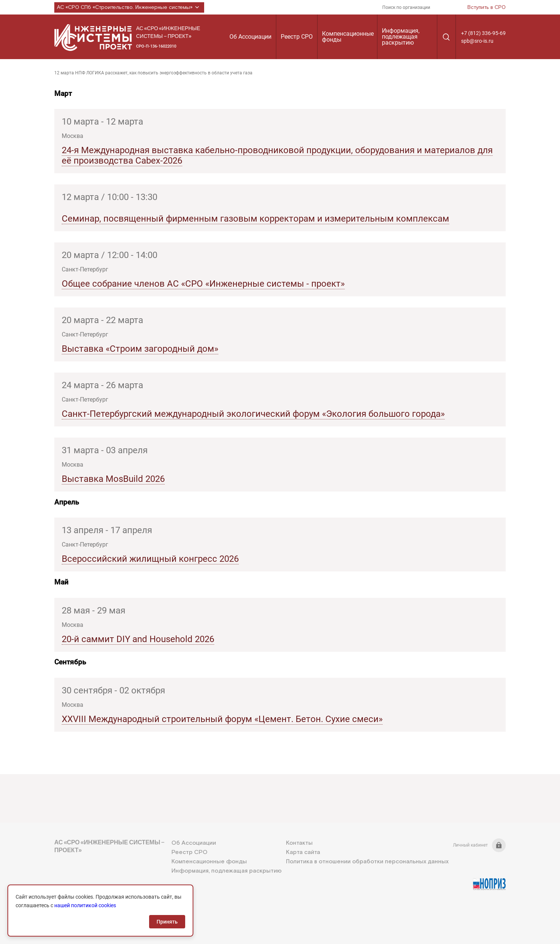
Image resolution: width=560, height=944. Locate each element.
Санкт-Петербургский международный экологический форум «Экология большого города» (253, 414)
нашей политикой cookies (85, 905)
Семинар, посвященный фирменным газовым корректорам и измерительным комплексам (255, 219)
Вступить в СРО (487, 7)
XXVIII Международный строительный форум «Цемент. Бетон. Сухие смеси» (222, 719)
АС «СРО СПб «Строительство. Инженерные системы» (129, 7)
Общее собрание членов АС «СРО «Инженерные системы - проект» (203, 284)
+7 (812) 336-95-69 (483, 33)
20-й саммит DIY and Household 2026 (138, 639)
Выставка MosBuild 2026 (113, 479)
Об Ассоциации (250, 37)
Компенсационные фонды (348, 37)
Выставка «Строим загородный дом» (140, 349)
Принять (167, 922)
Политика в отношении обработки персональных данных (367, 862)
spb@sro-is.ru (477, 41)
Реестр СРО (297, 37)
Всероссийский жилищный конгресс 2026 (150, 559)
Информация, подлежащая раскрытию (401, 37)
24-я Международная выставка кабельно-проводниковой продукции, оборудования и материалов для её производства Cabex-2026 (277, 155)
